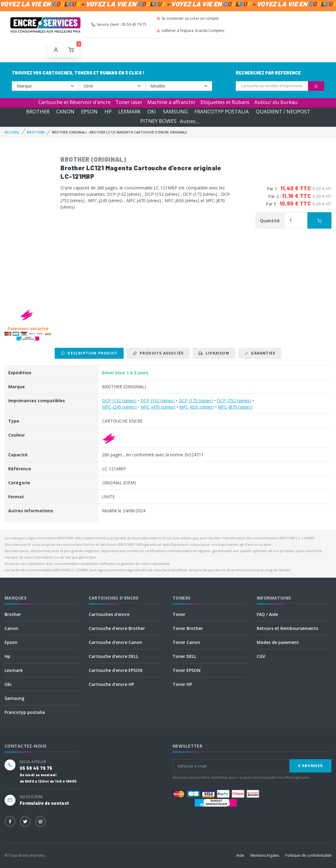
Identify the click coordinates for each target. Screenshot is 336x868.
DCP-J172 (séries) (196, 401)
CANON (65, 111)
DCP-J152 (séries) (158, 401)
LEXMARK (129, 111)
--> (45, 86)
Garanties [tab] (260, 353)
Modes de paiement (278, 642)
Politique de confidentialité (308, 855)
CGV (261, 656)
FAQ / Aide (267, 614)
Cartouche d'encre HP (111, 684)
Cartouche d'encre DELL (113, 656)
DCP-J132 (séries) (119, 401)
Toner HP (182, 684)
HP (108, 111)
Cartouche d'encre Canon (115, 642)
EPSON (89, 111)
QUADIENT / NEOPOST (283, 111)
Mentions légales (265, 855)
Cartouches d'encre (109, 614)
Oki (8, 684)
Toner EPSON (187, 670)
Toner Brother (188, 628)
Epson (11, 642)
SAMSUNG (175, 111)
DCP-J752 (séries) (234, 401)
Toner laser (129, 102)
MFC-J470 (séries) (158, 407)
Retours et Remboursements (287, 628)
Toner (179, 614)
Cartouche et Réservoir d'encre (74, 102)
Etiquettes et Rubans (225, 102)
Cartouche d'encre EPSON (116, 670)
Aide (240, 855)
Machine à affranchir (171, 102)
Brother (13, 614)
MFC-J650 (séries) (197, 407)
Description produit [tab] (89, 353)
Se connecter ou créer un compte (187, 18)
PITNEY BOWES (158, 121)
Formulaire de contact (44, 803)
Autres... (190, 121)
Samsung (14, 698)
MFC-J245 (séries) (119, 407)
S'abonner (310, 766)
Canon (11, 628)
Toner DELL (184, 656)
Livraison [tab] (214, 353)
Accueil (12, 132)
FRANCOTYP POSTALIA (222, 111)
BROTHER (38, 111)
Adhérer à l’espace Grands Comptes (190, 31)
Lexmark (14, 670)
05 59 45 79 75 (36, 768)
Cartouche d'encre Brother (117, 628)
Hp (7, 656)
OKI (152, 111)
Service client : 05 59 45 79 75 (119, 24)
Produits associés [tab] (158, 353)
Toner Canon (186, 642)
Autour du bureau (276, 102)
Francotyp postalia (25, 712)
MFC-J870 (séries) (235, 407)
